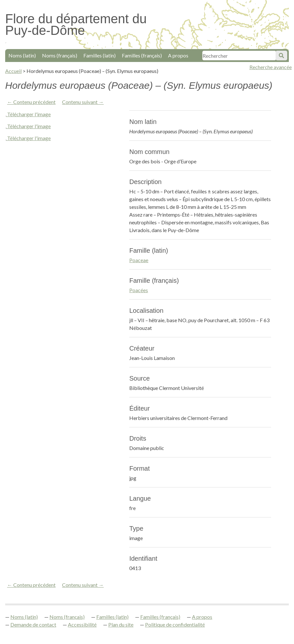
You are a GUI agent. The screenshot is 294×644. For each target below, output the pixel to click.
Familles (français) (142, 55)
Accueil (13, 71)
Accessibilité (82, 624)
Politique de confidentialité (175, 624)
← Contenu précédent (31, 102)
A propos (178, 55)
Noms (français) (60, 55)
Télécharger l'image (29, 114)
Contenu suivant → (83, 102)
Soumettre (281, 56)
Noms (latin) (22, 55)
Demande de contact (33, 624)
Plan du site (121, 624)
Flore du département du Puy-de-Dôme (76, 25)
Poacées (139, 290)
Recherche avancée (271, 67)
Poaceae (139, 260)
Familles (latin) (100, 55)
